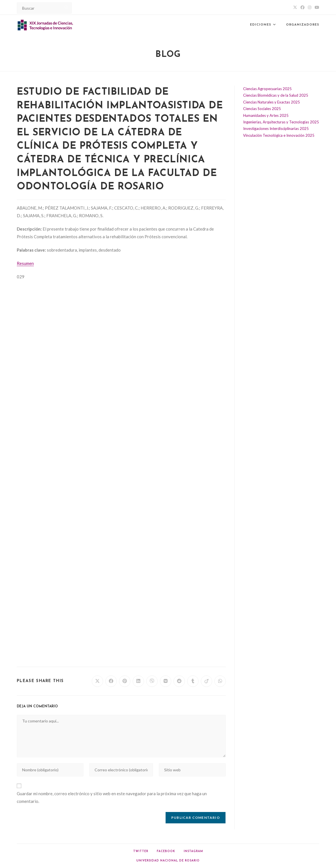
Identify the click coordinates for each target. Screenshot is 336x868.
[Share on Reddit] (179, 681)
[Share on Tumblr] (193, 681)
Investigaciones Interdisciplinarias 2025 (276, 129)
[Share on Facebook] (111, 681)
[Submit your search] (66, 7)
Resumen (25, 263)
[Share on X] (97, 681)
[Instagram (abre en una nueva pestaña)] (310, 7)
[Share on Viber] (152, 681)
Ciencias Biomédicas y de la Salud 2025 (276, 95)
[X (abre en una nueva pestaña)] (295, 7)
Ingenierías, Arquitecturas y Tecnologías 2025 (281, 122)
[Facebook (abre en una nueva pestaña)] (302, 7)
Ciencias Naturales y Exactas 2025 (272, 102)
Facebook (166, 851)
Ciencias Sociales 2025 (262, 109)
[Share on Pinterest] (125, 681)
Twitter (141, 851)
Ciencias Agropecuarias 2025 (267, 89)
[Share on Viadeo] (206, 681)
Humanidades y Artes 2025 (266, 115)
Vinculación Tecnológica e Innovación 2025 (279, 135)
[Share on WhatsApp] (220, 681)
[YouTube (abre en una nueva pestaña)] (316, 7)
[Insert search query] (44, 8)
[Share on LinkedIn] (138, 681)
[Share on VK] (166, 681)
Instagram (193, 851)
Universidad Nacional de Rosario (168, 861)
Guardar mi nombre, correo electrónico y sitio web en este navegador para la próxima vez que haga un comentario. (112, 797)
